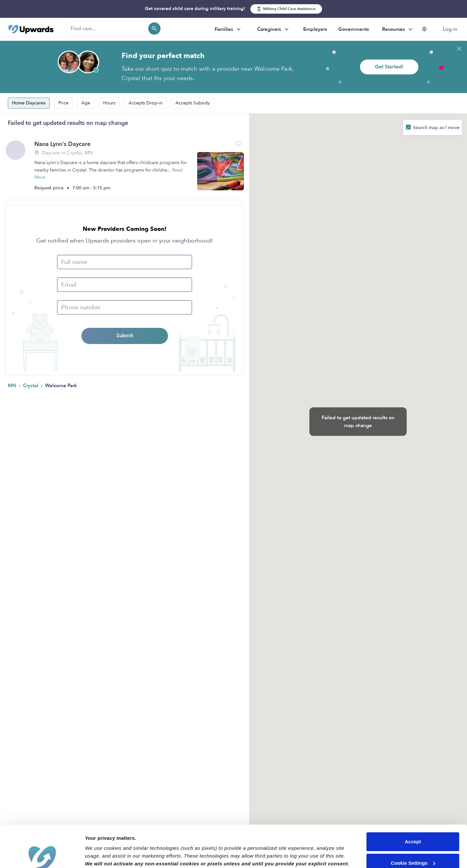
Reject (413, 842)
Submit (125, 336)
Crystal (31, 386)
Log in (450, 29)
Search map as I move (436, 128)
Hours (109, 103)
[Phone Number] (125, 307)
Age (86, 103)
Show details (100, 855)
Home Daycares (29, 103)
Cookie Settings (413, 821)
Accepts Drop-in (145, 103)
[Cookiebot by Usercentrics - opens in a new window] (42, 855)
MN (13, 386)
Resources (398, 30)
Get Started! (389, 67)
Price (63, 103)
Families (228, 30)
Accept (413, 800)
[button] (239, 143)
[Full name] (125, 262)
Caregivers (274, 30)
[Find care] (114, 29)
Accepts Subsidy (193, 103)
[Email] (125, 285)
